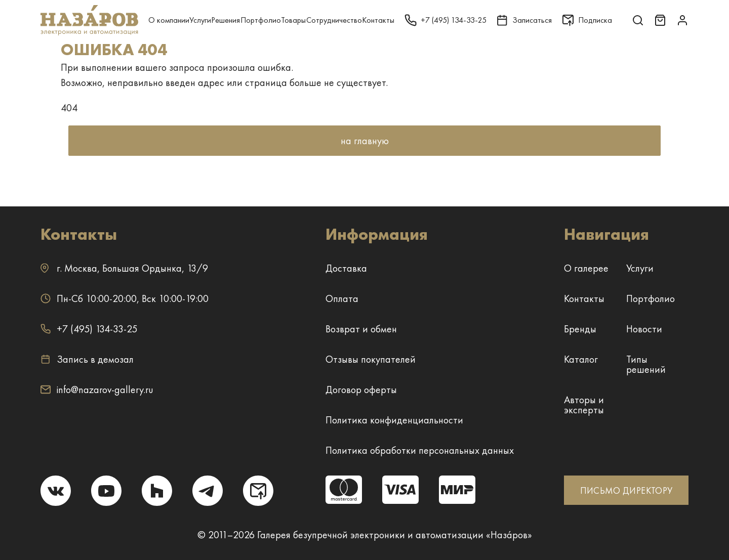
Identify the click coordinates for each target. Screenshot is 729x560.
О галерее (586, 268)
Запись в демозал (87, 359)
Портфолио (261, 20)
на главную (365, 141)
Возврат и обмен (361, 329)
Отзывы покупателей (371, 359)
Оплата (342, 298)
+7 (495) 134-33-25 (89, 329)
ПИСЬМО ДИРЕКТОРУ (626, 490)
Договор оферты (361, 390)
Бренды (580, 329)
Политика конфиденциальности (394, 420)
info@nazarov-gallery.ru (97, 390)
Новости (644, 329)
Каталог (581, 359)
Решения (226, 20)
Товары (293, 20)
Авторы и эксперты (584, 405)
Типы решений (646, 364)
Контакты (378, 20)
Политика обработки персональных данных (420, 450)
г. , (124, 268)
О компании (169, 20)
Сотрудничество (334, 20)
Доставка (346, 268)
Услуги (200, 20)
